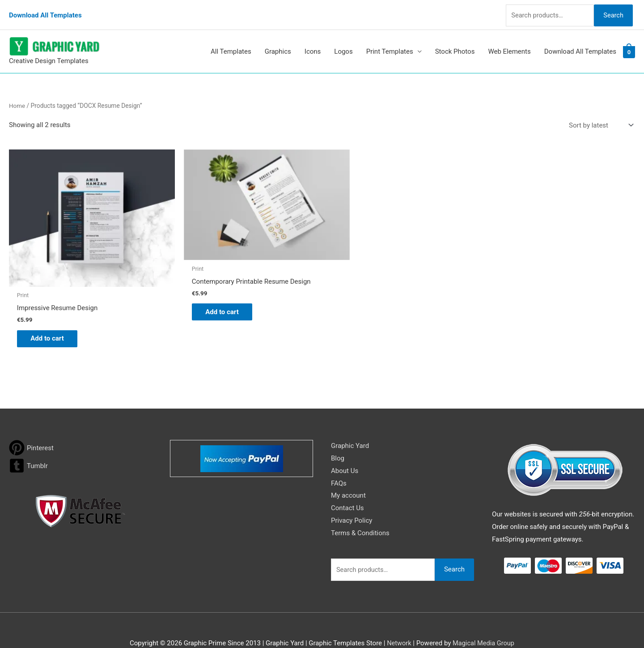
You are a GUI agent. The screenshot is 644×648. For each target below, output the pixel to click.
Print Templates (390, 44)
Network (398, 623)
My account (348, 476)
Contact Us (347, 489)
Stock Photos (455, 44)
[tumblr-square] (28, 446)
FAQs (339, 464)
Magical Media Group (484, 623)
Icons (313, 44)
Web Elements (509, 44)
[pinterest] (31, 428)
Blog (338, 439)
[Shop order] (599, 118)
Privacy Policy (352, 501)
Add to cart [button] (52, 318)
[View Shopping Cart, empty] (629, 44)
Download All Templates (45, 11)
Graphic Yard (350, 426)
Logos (343, 44)
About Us (345, 451)
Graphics (278, 44)
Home (17, 98)
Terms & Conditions (360, 513)
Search (612, 11)
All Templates (231, 44)
